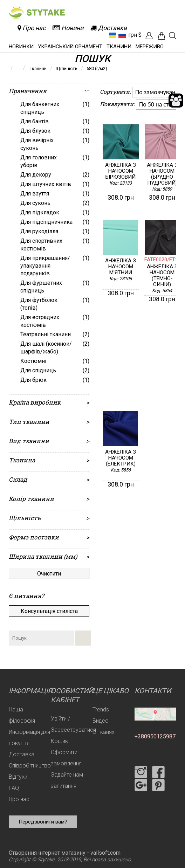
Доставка (22, 754)
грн (133, 35)
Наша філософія (22, 715)
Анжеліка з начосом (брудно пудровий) (162, 174)
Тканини (119, 47)
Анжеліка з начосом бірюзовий (121, 171)
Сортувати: (115, 92)
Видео (101, 721)
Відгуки (18, 777)
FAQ (14, 788)
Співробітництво (30, 766)
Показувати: (117, 104)
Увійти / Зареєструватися (73, 724)
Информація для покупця (29, 738)
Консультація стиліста (49, 611)
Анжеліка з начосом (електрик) (121, 458)
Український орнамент (70, 47)
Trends (101, 709)
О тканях (104, 732)
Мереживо (150, 47)
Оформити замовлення (66, 758)
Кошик (59, 741)
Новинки (21, 47)
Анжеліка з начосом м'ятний (121, 267)
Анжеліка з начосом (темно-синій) (162, 276)
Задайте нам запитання (67, 780)
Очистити (49, 574)
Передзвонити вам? (43, 822)
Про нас (19, 799)
